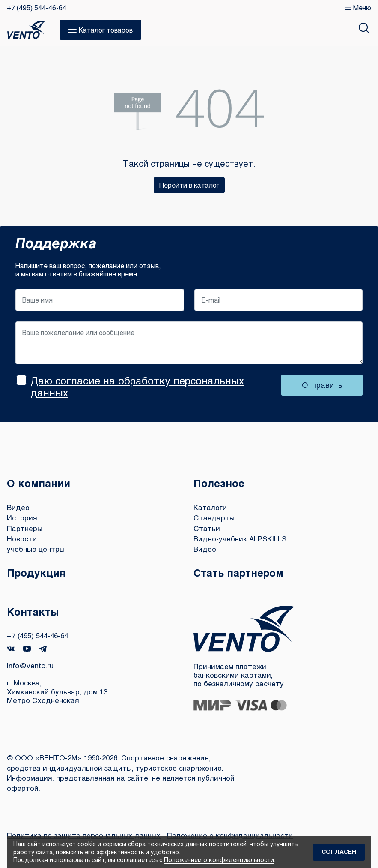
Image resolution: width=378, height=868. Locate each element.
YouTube (27, 649)
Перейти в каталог (189, 185)
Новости (22, 539)
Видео (18, 507)
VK (11, 649)
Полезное (219, 483)
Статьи (207, 528)
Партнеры (25, 528)
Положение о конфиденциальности (230, 835)
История (22, 518)
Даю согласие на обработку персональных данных (137, 387)
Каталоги (210, 507)
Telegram (43, 649)
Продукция (36, 572)
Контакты (33, 611)
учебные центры (36, 549)
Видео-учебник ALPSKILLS (240, 539)
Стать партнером (238, 572)
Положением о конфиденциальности (219, 860)
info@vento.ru (30, 665)
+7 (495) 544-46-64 (37, 8)
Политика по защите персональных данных (84, 835)
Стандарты (214, 518)
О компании (39, 483)
